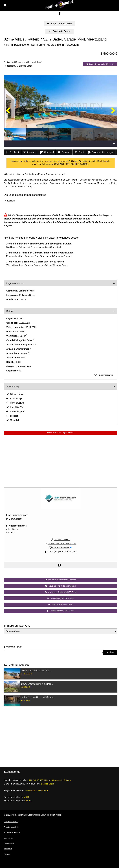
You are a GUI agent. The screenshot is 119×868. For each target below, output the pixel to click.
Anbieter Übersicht (11, 827)
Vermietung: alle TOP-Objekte (61, 611)
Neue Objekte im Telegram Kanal (61, 586)
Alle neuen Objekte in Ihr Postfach (61, 580)
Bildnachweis (9, 843)
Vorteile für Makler (11, 822)
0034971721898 (61, 164)
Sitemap (7, 854)
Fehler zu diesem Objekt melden (61, 433)
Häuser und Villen (23, 62)
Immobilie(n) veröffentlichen (60, 598)
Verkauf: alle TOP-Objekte (61, 605)
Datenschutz (9, 838)
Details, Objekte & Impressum (62, 552)
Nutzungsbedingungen (12, 832)
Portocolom (9, 66)
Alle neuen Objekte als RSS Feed (61, 592)
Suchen (110, 652)
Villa (6, 174)
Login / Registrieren (59, 24)
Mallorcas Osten (24, 66)
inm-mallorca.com (61, 548)
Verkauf (38, 62)
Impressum (8, 849)
